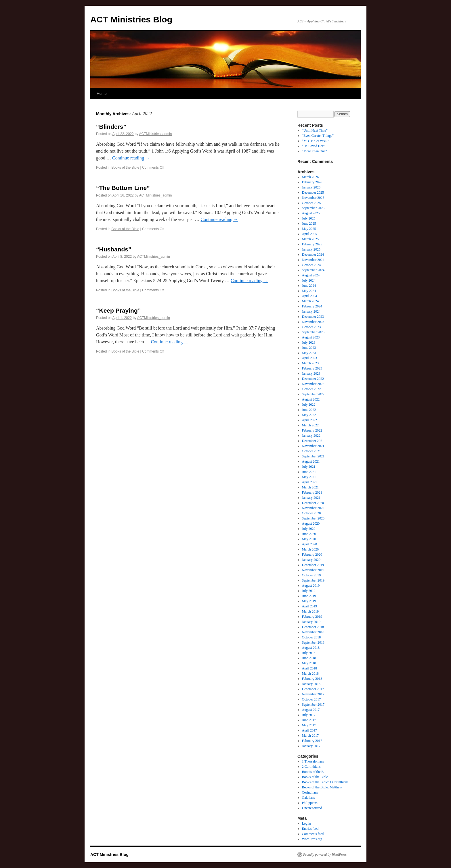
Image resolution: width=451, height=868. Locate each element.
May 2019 (309, 601)
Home (102, 94)
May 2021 (309, 477)
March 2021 (310, 487)
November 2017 (313, 694)
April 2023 (309, 358)
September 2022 (313, 394)
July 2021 (309, 467)
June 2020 (309, 534)
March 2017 (310, 736)
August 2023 (311, 337)
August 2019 (311, 586)
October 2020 (312, 513)
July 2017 (309, 715)
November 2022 (313, 384)
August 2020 (311, 524)
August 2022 (311, 399)
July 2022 (309, 405)
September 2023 (313, 332)
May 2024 (309, 291)
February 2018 (312, 679)
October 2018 (312, 637)
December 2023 (313, 317)
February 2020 (312, 555)
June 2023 (309, 348)
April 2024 (309, 296)
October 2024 (312, 265)
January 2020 (311, 560)
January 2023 (311, 374)
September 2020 (313, 518)
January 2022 (311, 436)
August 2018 (311, 648)
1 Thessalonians (313, 761)
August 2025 (311, 213)
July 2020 (309, 529)
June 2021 (309, 472)
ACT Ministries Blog (131, 19)
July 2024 (309, 280)
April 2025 (309, 234)
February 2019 (312, 617)
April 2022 (309, 420)
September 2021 (313, 456)
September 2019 (313, 580)
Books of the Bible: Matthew (322, 787)
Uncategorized (312, 808)
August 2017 (311, 710)
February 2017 (312, 741)
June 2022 (309, 410)
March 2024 (310, 301)
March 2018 (310, 673)
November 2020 (313, 508)
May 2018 (309, 663)
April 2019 (309, 606)
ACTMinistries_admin (155, 134)
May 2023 (309, 353)
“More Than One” (315, 151)
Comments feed (313, 834)
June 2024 (309, 286)
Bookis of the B (313, 772)
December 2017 (313, 689)
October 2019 (312, 575)
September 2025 (313, 208)
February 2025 (312, 244)
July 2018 (309, 653)
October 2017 (312, 699)
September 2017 (313, 705)
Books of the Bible (125, 168)
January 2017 (311, 746)
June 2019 (309, 596)
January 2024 (311, 311)
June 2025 (309, 224)
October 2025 (312, 203)
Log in (307, 823)
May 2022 (309, 415)
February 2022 (312, 430)
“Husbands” (114, 249)
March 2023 (310, 363)
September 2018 (313, 642)
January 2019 (311, 622)
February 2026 (312, 182)
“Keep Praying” (118, 310)
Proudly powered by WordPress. (325, 854)
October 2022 (312, 389)
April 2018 (309, 668)
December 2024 (313, 255)
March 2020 (310, 549)
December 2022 (313, 379)
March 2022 (310, 425)
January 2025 (311, 249)
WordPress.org (312, 839)
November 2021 (313, 446)
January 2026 (311, 187)
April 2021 (309, 482)
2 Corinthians (311, 767)
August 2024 (311, 275)
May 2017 (309, 725)
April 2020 (309, 544)
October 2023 (312, 327)
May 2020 (309, 539)
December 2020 (313, 503)
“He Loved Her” (313, 146)
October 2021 (312, 451)
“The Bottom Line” (123, 188)
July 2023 (309, 342)
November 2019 (313, 570)
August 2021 (311, 461)
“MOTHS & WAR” (316, 141)
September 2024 (313, 270)
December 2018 (313, 627)
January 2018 (311, 684)
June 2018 (309, 658)
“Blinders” (111, 127)
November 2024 (313, 260)
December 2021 (313, 441)
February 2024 (312, 306)
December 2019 (313, 565)
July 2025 (309, 218)
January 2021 (311, 498)
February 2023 (312, 368)
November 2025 (313, 198)
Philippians (310, 803)
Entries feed (310, 829)
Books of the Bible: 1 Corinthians (325, 782)
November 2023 (313, 322)
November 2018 (313, 632)
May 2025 (309, 229)
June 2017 (309, 720)
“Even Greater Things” (318, 136)
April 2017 (309, 730)
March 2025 (310, 239)
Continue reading (131, 158)
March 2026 (310, 177)
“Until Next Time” (315, 130)
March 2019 (310, 611)
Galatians (308, 798)
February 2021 (312, 492)
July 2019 (309, 591)
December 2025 (313, 193)
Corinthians (310, 792)
